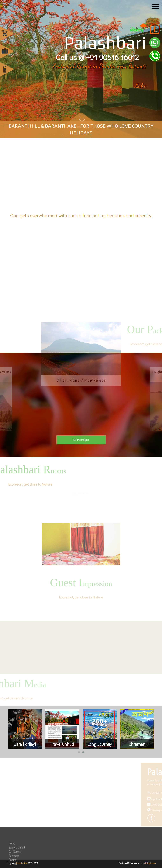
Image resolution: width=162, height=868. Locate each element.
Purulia (107, 66)
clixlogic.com (150, 863)
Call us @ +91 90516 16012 (97, 57)
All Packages (81, 440)
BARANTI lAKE (61, 126)
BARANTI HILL (24, 126)
